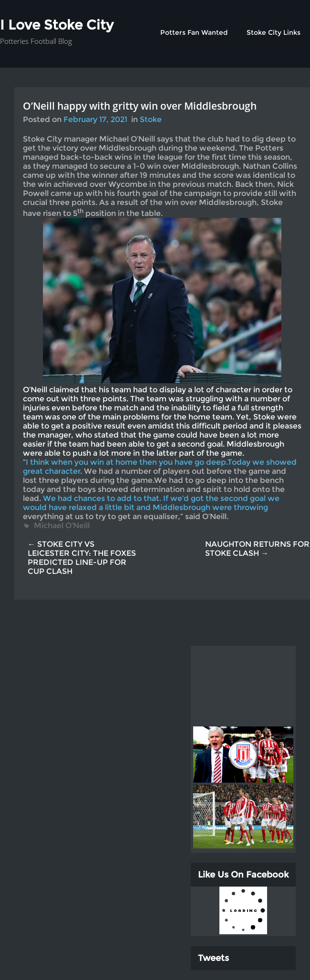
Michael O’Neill (62, 526)
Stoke (151, 119)
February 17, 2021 (95, 119)
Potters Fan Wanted (194, 32)
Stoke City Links (274, 32)
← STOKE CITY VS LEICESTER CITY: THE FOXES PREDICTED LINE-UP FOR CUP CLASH (82, 558)
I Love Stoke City (57, 25)
